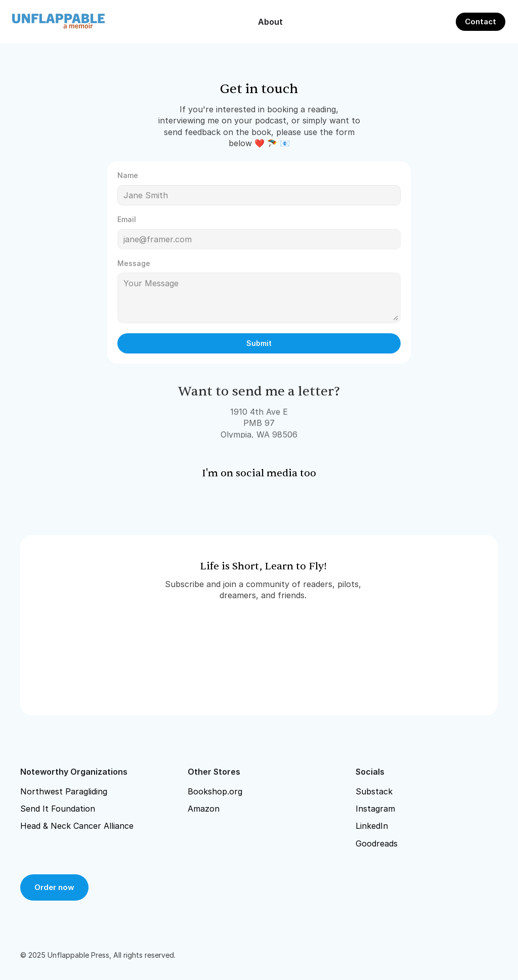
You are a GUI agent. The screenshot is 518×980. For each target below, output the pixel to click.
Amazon (204, 809)
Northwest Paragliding (64, 791)
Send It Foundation (58, 809)
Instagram (375, 809)
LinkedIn (372, 826)
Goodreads (377, 843)
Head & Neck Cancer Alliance (77, 826)
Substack (374, 791)
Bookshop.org (215, 791)
